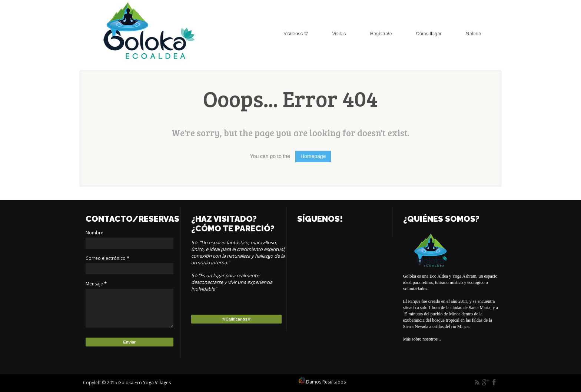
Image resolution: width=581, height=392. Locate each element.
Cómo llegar (428, 33)
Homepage (313, 156)
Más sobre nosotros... (422, 339)
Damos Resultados (322, 382)
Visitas (338, 33)
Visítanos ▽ (295, 33)
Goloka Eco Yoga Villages (145, 383)
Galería (473, 33)
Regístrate (380, 33)
